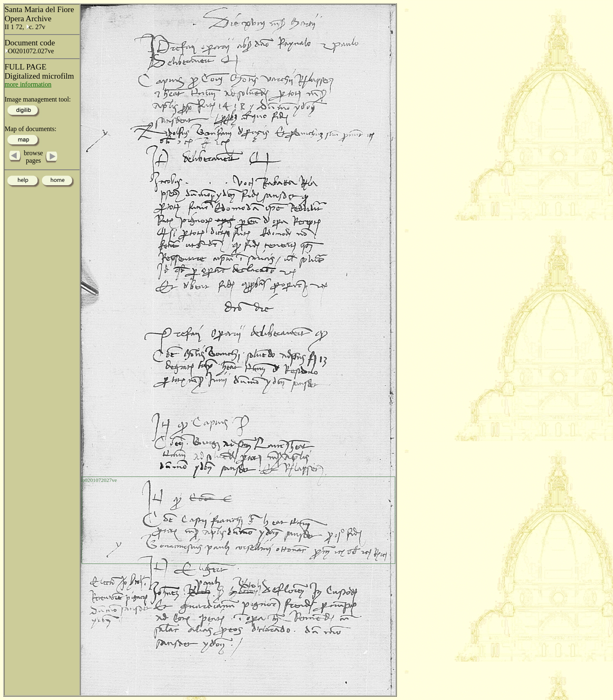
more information (28, 84)
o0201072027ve (100, 480)
